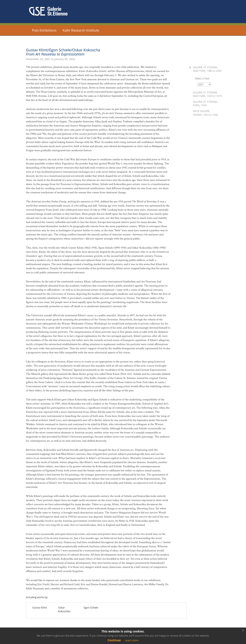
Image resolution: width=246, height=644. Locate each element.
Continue (114, 640)
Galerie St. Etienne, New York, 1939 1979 (207, 94)
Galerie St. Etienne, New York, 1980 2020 (207, 69)
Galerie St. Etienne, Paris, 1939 (205, 104)
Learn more (132, 640)
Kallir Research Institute (81, 30)
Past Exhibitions (44, 30)
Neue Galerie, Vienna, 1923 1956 (206, 113)
